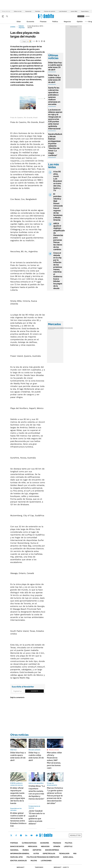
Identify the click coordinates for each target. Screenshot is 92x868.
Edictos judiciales (19, 861)
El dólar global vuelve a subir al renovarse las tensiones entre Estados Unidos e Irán (18, 819)
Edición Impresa (52, 850)
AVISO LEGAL (68, 857)
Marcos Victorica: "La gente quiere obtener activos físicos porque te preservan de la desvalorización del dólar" (55, 796)
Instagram (21, 835)
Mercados (33, 846)
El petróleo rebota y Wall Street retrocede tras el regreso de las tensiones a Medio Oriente (58, 207)
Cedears (70, 328)
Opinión (80, 22)
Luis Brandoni (63, 11)
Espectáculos (49, 854)
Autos (36, 854)
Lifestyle (68, 846)
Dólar (19, 22)
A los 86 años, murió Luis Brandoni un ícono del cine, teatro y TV (58, 181)
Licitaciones (46, 861)
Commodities (63, 328)
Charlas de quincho (50, 11)
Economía (30, 22)
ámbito (13, 27)
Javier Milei (74, 11)
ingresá (87, 16)
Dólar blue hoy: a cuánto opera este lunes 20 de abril (55, 66)
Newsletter (87, 21)
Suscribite (34, 691)
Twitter (11, 835)
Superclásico (85, 11)
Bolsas (56, 328)
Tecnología (64, 854)
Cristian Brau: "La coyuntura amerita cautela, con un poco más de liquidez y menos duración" (37, 792)
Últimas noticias (29, 843)
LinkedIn (26, 835)
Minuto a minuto (54, 750)
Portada (14, 843)
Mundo (26, 850)
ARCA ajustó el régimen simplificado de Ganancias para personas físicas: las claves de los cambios (59, 236)
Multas (34, 861)
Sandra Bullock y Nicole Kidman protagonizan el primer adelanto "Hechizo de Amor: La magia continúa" (55, 145)
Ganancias (28, 11)
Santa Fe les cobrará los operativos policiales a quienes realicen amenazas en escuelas (54, 96)
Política (55, 22)
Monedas (51, 328)
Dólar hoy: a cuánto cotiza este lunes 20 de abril (54, 79)
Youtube (32, 835)
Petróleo (38, 11)
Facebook (16, 835)
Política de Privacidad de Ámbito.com (43, 857)
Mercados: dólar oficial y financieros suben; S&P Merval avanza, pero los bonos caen (54, 760)
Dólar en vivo (18, 11)
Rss (75, 854)
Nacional (14, 850)
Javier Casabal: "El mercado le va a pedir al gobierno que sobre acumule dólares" (37, 817)
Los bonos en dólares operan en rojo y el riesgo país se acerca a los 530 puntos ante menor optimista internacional (55, 119)
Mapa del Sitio (16, 857)
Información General (20, 854)
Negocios (67, 22)
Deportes (37, 850)
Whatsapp (37, 835)
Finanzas (43, 22)
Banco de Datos (17, 846)
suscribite (81, 16)
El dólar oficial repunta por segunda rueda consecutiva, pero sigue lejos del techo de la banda (18, 796)
